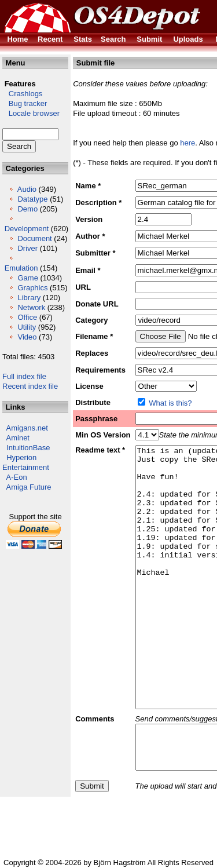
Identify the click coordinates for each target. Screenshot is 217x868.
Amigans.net (27, 428)
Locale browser (31, 113)
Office (27, 317)
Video (27, 337)
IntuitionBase (28, 448)
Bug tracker (25, 103)
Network (31, 307)
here (187, 143)
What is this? (170, 403)
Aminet (18, 438)
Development (27, 229)
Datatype (32, 199)
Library (29, 298)
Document (34, 238)
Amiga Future (29, 487)
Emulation (21, 268)
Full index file (24, 376)
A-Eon (17, 477)
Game (27, 278)
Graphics (32, 288)
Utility (27, 327)
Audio (27, 189)
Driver (27, 248)
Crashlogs (22, 94)
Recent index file (30, 386)
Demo (27, 209)
